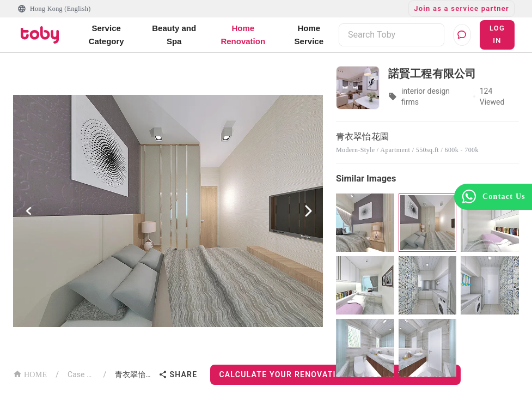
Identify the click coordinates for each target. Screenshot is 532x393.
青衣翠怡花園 (134, 374)
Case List (81, 374)
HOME (30, 374)
